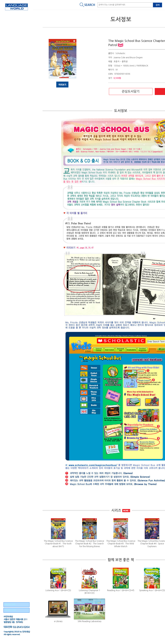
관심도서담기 (131, 91)
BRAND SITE (10, 605)
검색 (158, 5)
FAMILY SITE (10, 610)
